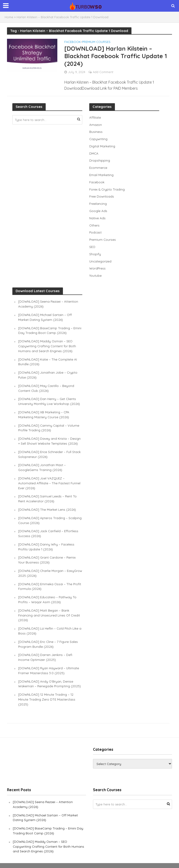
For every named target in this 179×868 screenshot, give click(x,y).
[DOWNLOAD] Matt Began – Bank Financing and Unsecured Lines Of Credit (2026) (49, 610)
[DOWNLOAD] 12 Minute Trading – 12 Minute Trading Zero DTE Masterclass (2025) (47, 693)
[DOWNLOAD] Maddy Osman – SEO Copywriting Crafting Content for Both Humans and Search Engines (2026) (47, 344)
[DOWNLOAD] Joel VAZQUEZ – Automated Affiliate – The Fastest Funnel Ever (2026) (50, 480)
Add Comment (103, 73)
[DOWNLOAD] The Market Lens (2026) (48, 506)
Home (9, 17)
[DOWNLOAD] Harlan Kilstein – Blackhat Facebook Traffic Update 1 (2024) (118, 56)
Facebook (73, 42)
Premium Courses (96, 42)
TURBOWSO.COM (65, 862)
